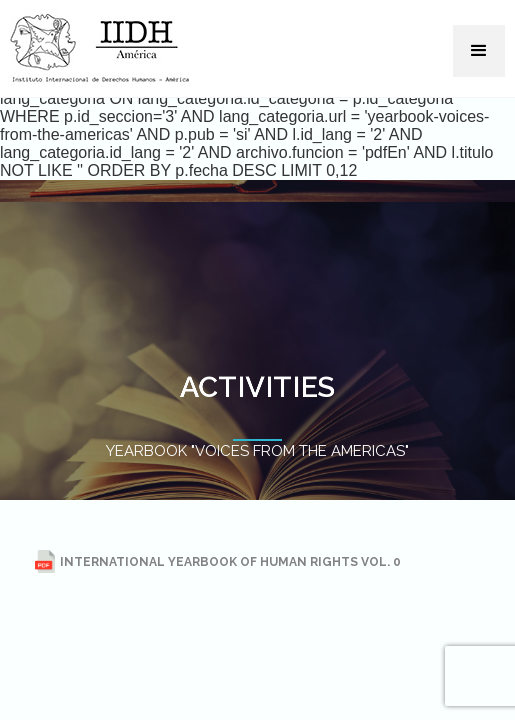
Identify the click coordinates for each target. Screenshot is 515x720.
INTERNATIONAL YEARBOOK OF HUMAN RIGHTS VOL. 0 (218, 561)
